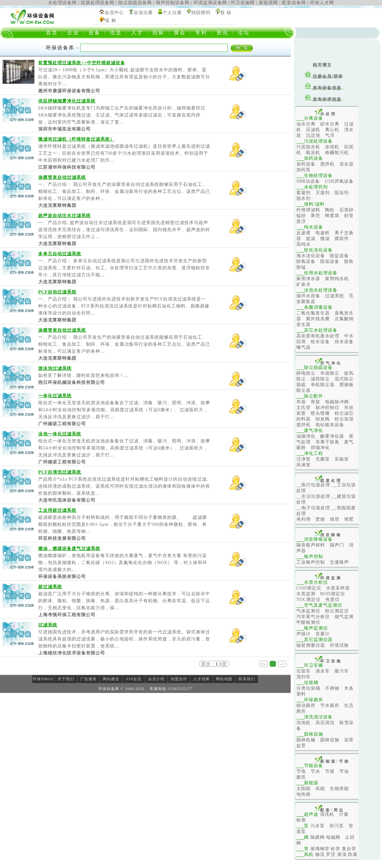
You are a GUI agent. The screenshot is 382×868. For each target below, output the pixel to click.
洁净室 (304, 459)
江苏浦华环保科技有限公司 (67, 167)
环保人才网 (322, 3)
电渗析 (323, 233)
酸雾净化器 (332, 436)
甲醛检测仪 (308, 622)
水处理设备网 (62, 3)
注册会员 (322, 77)
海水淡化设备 (311, 256)
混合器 (347, 164)
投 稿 (226, 13)
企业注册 (143, 13)
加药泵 (304, 170)
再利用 (304, 519)
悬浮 (301, 221)
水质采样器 (338, 588)
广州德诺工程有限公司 (62, 424)
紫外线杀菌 (318, 319)
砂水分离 (330, 124)
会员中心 (114, 13)
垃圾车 (304, 671)
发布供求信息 (327, 99)
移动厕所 (306, 706)
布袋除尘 (330, 373)
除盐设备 (339, 256)
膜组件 (342, 239)
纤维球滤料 (308, 210)
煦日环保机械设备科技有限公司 (72, 382)
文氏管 (304, 408)
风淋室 (304, 465)
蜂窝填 (332, 216)
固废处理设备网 (98, 3)
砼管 (336, 849)
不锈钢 (332, 688)
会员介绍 (156, 679)
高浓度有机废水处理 (318, 336)
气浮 (330, 135)
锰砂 (301, 216)
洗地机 (304, 723)
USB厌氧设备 (339, 181)
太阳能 (304, 789)
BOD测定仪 (333, 594)
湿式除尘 (344, 379)
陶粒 (330, 210)
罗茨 (331, 854)
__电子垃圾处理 (313, 508)
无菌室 (323, 459)
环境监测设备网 (210, 3)
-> (282, 664)
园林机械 (306, 740)
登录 (338, 77)
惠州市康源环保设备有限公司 (69, 91)
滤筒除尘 (320, 379)
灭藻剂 (323, 193)
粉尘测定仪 (337, 611)
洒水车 (323, 671)
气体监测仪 (308, 611)
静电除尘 (306, 373)
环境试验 (339, 645)
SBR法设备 (308, 181)
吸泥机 (313, 153)
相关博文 (322, 65)
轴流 (320, 854)
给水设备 (320, 342)
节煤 (330, 771)
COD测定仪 (309, 588)
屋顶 (342, 854)
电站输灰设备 (330, 425)
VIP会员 (134, 679)
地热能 (304, 794)
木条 (349, 688)
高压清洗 (325, 723)
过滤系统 (335, 296)
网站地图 (224, 679)
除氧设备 (306, 261)
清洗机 (327, 814)
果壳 (315, 216)
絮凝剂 (304, 193)
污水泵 (318, 826)
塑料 (301, 694)
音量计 (323, 634)
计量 (344, 814)
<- (264, 664)
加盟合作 (179, 679)
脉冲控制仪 (327, 408)
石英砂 (347, 210)
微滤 (325, 239)
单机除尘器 (323, 385)
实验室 (342, 459)
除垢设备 (330, 261)
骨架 (315, 402)
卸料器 (304, 419)
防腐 (353, 854)
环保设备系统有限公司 (62, 577)
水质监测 (306, 594)
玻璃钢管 (320, 849)
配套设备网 (294, 3)
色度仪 (332, 600)
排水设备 (344, 342)
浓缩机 (332, 147)
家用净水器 (308, 279)
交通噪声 (339, 562)
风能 (320, 789)
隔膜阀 (318, 837)
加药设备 (306, 164)
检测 (301, 820)
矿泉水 (304, 284)
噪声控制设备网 (173, 3)
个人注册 (172, 13)
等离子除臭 (327, 442)
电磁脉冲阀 (337, 402)
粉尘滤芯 (344, 413)
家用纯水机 (337, 279)
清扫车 (304, 677)
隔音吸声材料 (311, 545)
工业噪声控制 (311, 562)
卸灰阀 (323, 419)
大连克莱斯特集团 (57, 205)
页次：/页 (214, 664)
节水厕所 (330, 706)
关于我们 (66, 679)
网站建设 (111, 679)
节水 (315, 771)
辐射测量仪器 (311, 645)
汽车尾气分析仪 (313, 617)
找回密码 (201, 13)
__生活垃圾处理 (313, 496)
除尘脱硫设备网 (135, 3)
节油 (344, 771)
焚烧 (320, 519)
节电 (301, 771)
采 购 (111, 21)
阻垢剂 (342, 193)
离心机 (332, 130)
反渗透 (304, 233)
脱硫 (301, 385)
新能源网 (268, 3)
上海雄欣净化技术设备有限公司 (72, 653)
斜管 (349, 216)
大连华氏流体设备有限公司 (67, 500)
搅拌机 (327, 164)
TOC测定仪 (308, 600)
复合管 (349, 849)
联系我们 (247, 679)
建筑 (301, 777)
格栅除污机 (337, 153)
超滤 (311, 239)
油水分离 (306, 124)
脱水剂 (304, 198)
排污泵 (337, 826)
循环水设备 (308, 296)
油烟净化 (306, 436)
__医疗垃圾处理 (313, 485)
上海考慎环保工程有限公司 (67, 615)
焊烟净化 (320, 448)
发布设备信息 (327, 88)
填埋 (335, 519)
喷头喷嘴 (320, 413)
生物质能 (339, 789)
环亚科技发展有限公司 (62, 538)
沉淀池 (313, 135)
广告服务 (88, 679)
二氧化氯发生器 (313, 313)
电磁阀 (333, 837)
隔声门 (337, 545)
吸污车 (342, 671)
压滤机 (313, 130)
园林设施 (330, 740)
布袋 (301, 402)
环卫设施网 (243, 3)
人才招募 (202, 679)
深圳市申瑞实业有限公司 (64, 129)
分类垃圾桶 (308, 688)
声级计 (304, 634)
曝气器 (304, 347)
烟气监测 (344, 617)
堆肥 (349, 519)
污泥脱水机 (308, 147)
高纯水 (304, 244)
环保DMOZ (43, 679)
